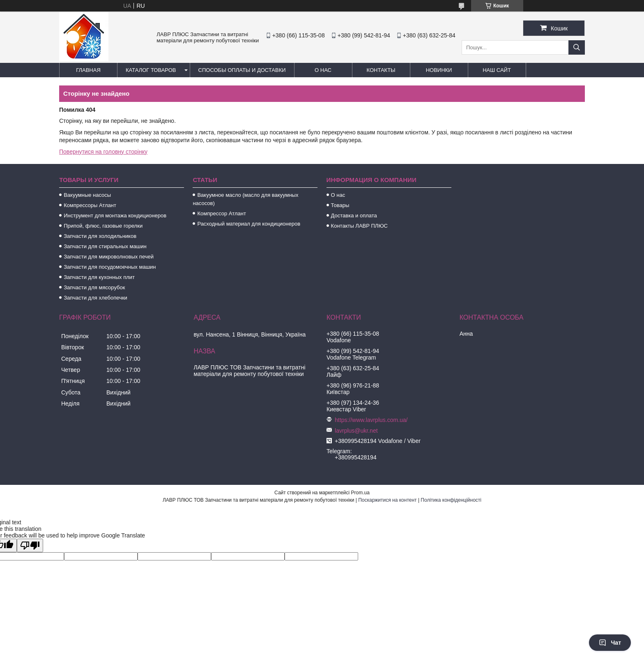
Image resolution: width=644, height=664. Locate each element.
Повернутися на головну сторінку (103, 152)
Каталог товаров (151, 70)
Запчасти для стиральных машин (105, 246)
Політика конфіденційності (451, 500)
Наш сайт (497, 70)
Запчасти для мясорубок (94, 287)
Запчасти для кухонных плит (99, 277)
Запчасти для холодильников (100, 236)
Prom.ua (360, 493)
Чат (610, 643)
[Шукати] (577, 47)
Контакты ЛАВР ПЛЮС (359, 226)
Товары (340, 205)
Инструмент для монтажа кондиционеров (115, 216)
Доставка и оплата (354, 216)
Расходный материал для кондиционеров (249, 224)
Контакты (381, 70)
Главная (88, 70)
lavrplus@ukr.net (356, 431)
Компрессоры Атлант (90, 205)
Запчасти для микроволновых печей (109, 257)
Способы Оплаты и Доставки (242, 70)
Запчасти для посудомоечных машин (110, 267)
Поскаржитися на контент (387, 500)
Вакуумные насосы (87, 195)
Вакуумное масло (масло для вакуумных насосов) (245, 199)
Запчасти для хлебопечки (95, 298)
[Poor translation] (30, 545)
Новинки (439, 70)
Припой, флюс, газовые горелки (103, 226)
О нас (323, 70)
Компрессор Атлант (221, 213)
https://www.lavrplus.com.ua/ (371, 420)
